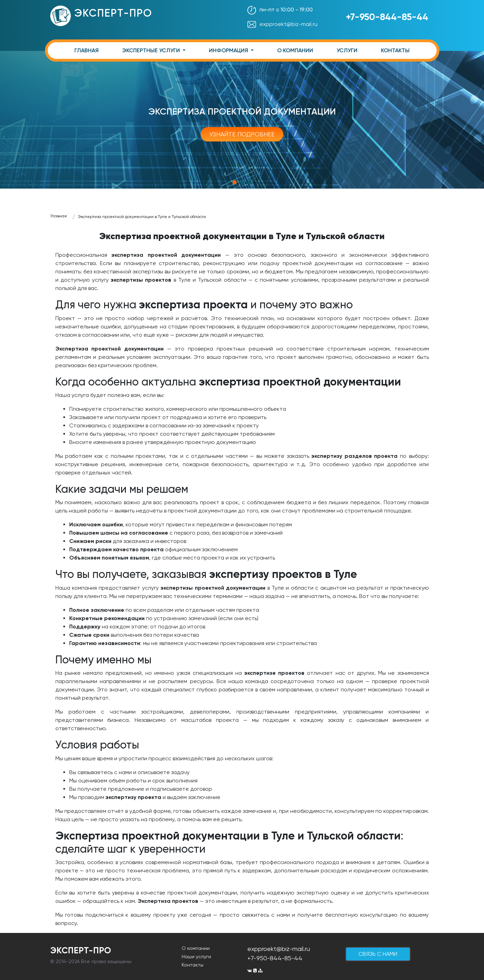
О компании (196, 948)
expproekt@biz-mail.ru (282, 24)
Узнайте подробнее (242, 134)
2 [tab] (242, 182)
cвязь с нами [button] (378, 954)
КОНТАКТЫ (395, 50)
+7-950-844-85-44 (387, 17)
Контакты (193, 965)
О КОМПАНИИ (295, 50)
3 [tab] (250, 182)
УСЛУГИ (347, 50)
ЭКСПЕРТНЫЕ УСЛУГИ (152, 50)
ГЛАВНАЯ (86, 50)
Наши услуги (196, 956)
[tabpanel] (242, 120)
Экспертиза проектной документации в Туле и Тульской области (142, 217)
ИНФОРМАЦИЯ (229, 50)
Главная (59, 216)
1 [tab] (235, 182)
